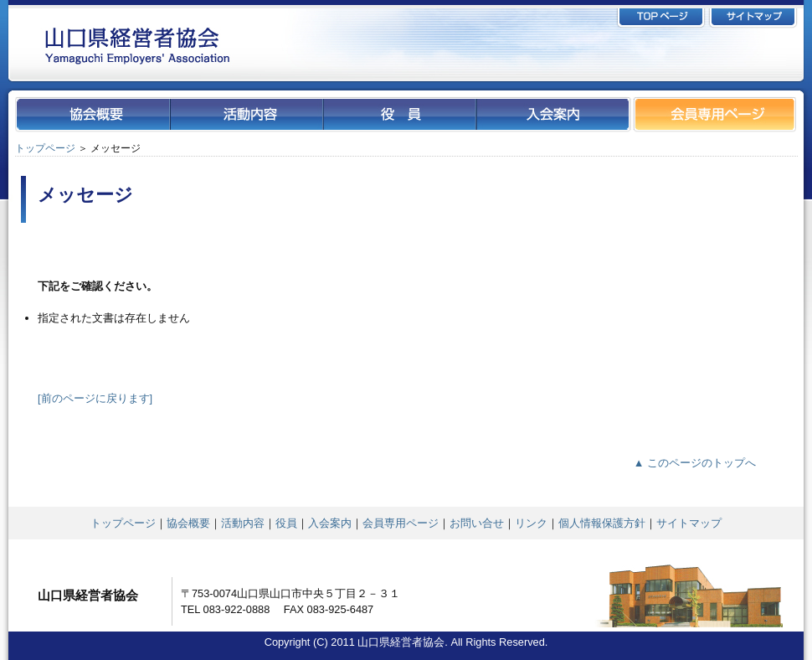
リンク (531, 523)
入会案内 (330, 523)
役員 (286, 523)
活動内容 (243, 523)
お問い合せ (477, 523)
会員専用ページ (401, 523)
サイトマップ (689, 523)
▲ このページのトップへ (695, 463)
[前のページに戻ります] (95, 398)
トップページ (45, 148)
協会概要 (188, 523)
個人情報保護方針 (602, 523)
